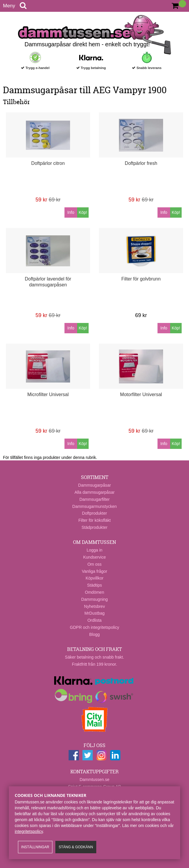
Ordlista (94, 620)
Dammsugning (94, 599)
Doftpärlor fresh (141, 163)
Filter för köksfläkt (94, 520)
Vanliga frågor (94, 571)
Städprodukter (94, 527)
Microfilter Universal (48, 394)
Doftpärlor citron (48, 163)
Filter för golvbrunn (141, 279)
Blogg (94, 634)
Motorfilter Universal (141, 394)
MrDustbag (94, 613)
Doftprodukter (95, 513)
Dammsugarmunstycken (95, 506)
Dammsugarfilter (95, 499)
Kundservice (94, 557)
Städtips (95, 585)
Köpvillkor (95, 578)
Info (71, 212)
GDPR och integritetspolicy (94, 627)
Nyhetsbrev (95, 606)
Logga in (94, 550)
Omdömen (94, 592)
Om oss (94, 564)
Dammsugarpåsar (94, 485)
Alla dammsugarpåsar (94, 492)
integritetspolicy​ (29, 831)
